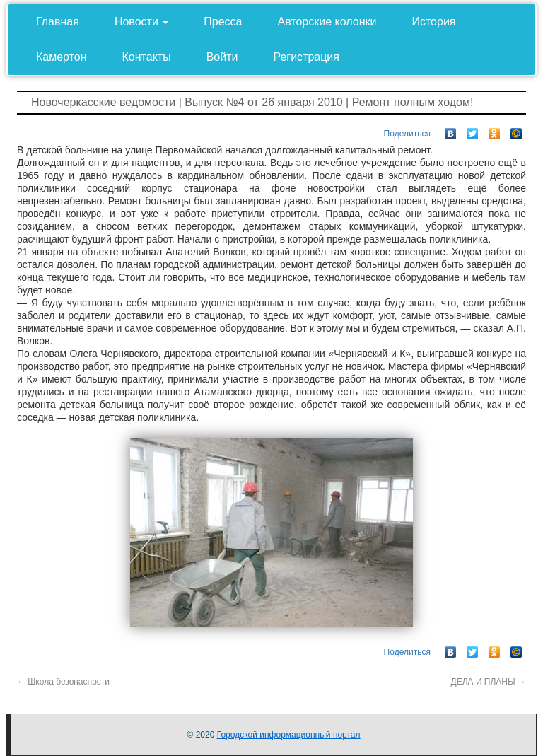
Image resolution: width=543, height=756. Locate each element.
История (433, 22)
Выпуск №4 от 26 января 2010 (263, 102)
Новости (141, 22)
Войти (222, 57)
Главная (58, 22)
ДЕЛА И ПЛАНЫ (489, 682)
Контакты (147, 57)
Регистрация (306, 57)
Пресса (223, 22)
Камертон (62, 57)
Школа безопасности (63, 682)
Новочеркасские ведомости (103, 102)
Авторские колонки (327, 22)
